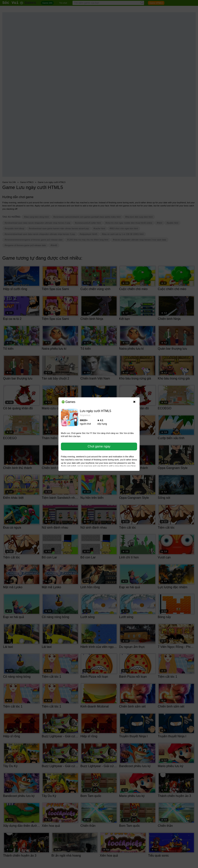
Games (69, 402)
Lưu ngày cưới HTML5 (96, 411)
